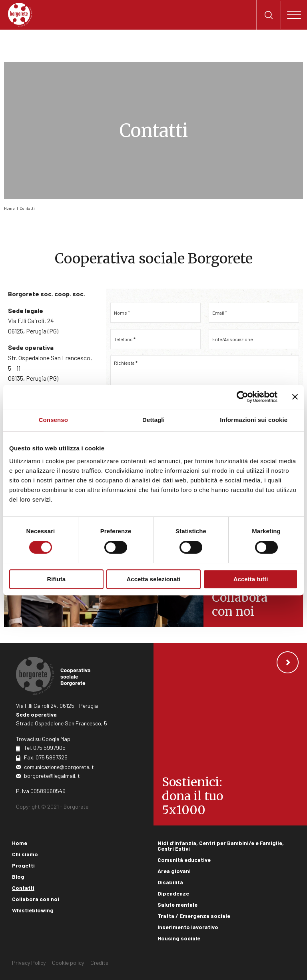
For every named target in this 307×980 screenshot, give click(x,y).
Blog (18, 877)
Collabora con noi (36, 899)
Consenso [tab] (53, 420)
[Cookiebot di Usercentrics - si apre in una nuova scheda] (242, 397)
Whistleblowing (33, 910)
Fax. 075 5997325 (46, 757)
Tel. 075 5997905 (45, 748)
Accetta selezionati (153, 579)
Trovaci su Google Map (43, 739)
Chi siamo (25, 854)
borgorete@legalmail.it (52, 776)
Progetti (23, 865)
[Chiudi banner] (295, 397)
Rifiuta (56, 579)
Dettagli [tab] (153, 420)
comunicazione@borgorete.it (59, 767)
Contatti (27, 208)
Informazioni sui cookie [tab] (254, 420)
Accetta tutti (251, 579)
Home (9, 208)
